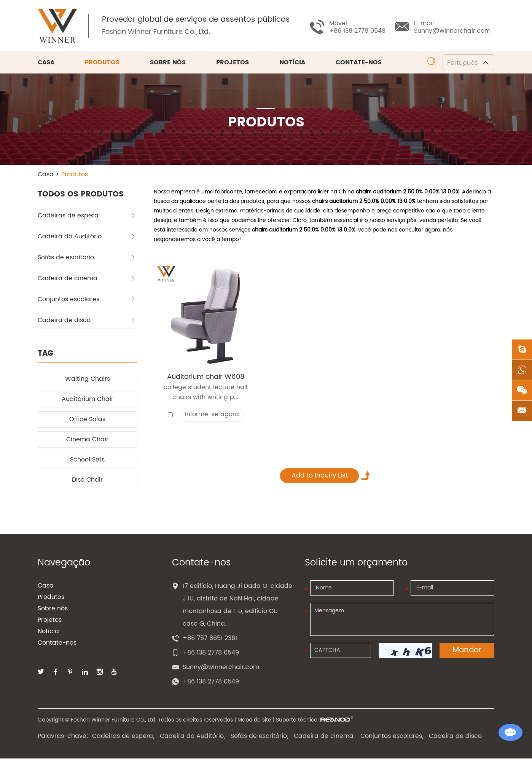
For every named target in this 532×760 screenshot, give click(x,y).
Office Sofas (87, 420)
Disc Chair (87, 481)
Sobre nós (168, 64)
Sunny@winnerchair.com (452, 31)
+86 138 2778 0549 (211, 683)
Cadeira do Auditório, (192, 738)
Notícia (292, 64)
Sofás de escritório (87, 259)
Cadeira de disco (87, 321)
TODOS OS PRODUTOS (81, 195)
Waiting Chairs (88, 380)
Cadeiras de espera (87, 217)
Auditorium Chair (88, 400)
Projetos (233, 64)
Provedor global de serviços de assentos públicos (198, 21)
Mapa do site (254, 721)
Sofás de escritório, (259, 738)
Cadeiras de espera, (123, 738)
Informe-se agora (212, 416)
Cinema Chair (87, 441)
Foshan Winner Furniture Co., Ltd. (158, 33)
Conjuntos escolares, (392, 738)
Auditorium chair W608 (206, 378)
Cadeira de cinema (87, 279)
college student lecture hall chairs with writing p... (205, 394)
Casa (46, 64)
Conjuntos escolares (87, 300)
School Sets (87, 461)
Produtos (102, 64)
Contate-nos (359, 64)
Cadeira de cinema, (324, 738)
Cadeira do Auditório (87, 238)
